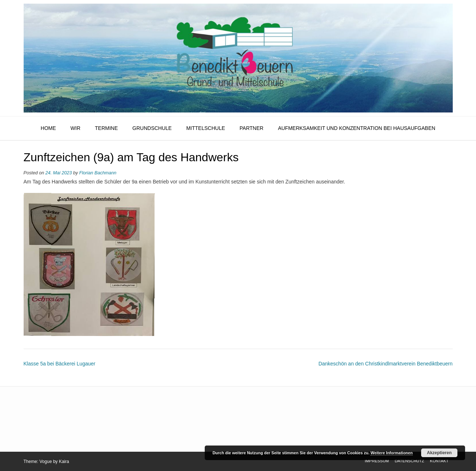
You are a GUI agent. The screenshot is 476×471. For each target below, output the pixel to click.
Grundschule (152, 128)
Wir (75, 128)
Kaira (64, 462)
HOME (48, 128)
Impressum (377, 461)
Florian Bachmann (98, 173)
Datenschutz (409, 461)
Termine (106, 128)
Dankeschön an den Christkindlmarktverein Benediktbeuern (386, 364)
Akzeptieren (439, 453)
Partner (252, 128)
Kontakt (439, 461)
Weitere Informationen (392, 453)
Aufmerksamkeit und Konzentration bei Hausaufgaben (357, 128)
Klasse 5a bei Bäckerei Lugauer (60, 364)
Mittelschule (206, 128)
